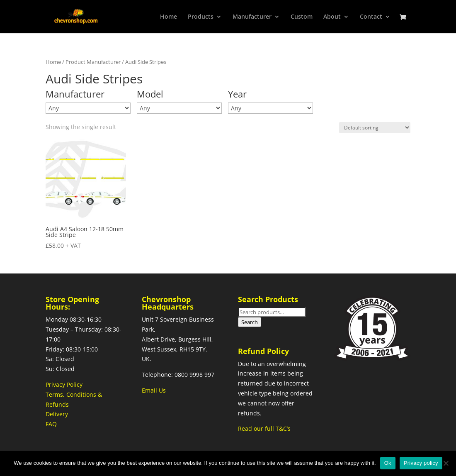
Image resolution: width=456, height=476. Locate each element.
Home (53, 62)
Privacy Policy (64, 384)
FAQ (51, 424)
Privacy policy (421, 463)
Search (250, 322)
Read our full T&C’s (264, 428)
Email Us (154, 390)
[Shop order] (375, 128)
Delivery (57, 414)
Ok (388, 463)
